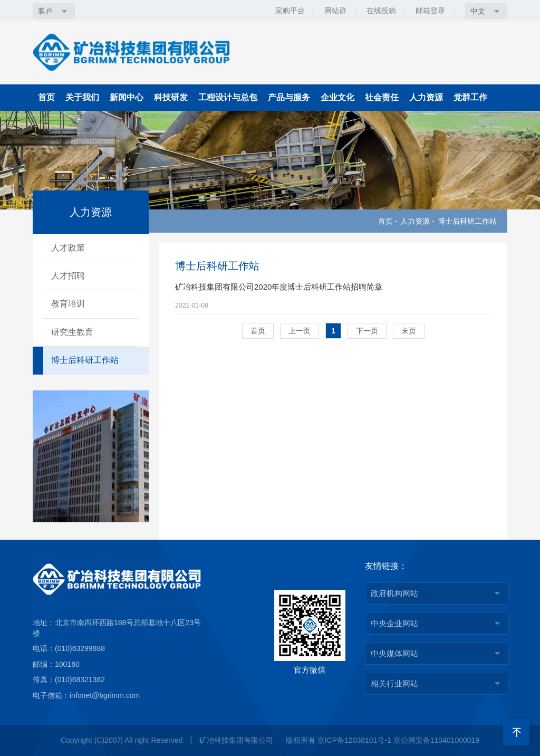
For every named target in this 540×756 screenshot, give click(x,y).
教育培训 (68, 304)
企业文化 (337, 97)
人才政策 (68, 248)
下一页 (367, 348)
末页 (409, 348)
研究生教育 (72, 332)
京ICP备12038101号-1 (354, 740)
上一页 (300, 348)
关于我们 (82, 97)
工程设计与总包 (228, 97)
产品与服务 (289, 97)
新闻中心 (127, 97)
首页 (46, 97)
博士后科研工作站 (467, 221)
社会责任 (382, 97)
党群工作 (470, 97)
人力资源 (426, 97)
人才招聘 (68, 276)
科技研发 (171, 97)
